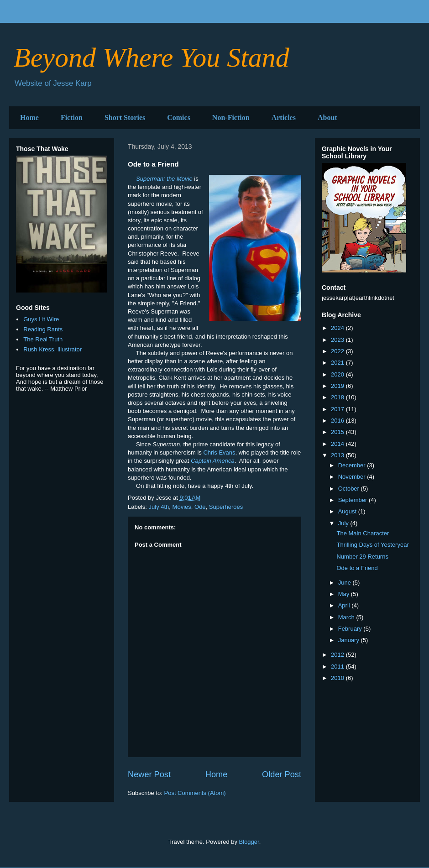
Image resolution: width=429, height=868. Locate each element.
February (351, 629)
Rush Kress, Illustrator (52, 349)
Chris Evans (219, 452)
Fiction (72, 118)
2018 (338, 397)
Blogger (249, 842)
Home (29, 118)
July (344, 523)
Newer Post (149, 774)
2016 (338, 421)
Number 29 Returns (362, 557)
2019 (338, 386)
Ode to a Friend (357, 568)
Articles (284, 118)
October (350, 489)
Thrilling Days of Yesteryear (372, 545)
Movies (182, 507)
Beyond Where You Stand (152, 58)
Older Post (282, 774)
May (345, 594)
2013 (338, 455)
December (353, 465)
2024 (338, 328)
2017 (338, 409)
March (347, 617)
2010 (338, 678)
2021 (338, 363)
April (345, 605)
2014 (338, 444)
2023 (338, 340)
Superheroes (226, 507)
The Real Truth (43, 339)
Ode (200, 507)
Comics (179, 118)
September (353, 500)
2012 (338, 655)
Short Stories (125, 118)
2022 (338, 351)
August (348, 511)
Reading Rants (43, 329)
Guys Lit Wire (41, 319)
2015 (338, 432)
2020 (338, 374)
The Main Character (363, 533)
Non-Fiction (231, 118)
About (327, 118)
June (345, 583)
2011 (338, 667)
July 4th (159, 507)
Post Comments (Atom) (195, 793)
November (353, 477)
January (350, 640)
